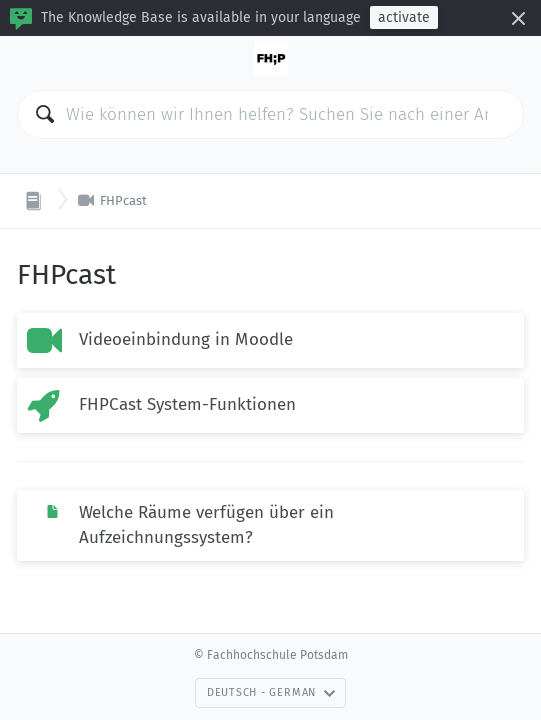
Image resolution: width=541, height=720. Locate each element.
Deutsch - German (271, 692)
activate (404, 17)
